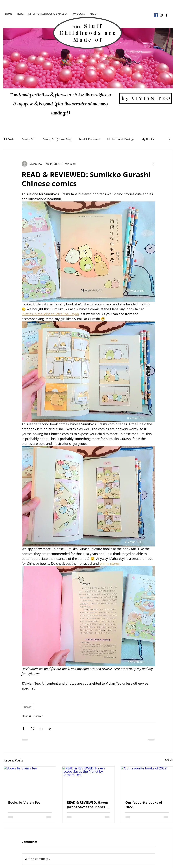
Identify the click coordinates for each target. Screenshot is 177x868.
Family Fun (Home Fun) (57, 139)
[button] (169, 139)
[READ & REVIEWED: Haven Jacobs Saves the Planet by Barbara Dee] (89, 781)
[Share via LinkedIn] (41, 728)
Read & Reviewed (89, 139)
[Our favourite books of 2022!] (147, 781)
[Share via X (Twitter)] (32, 728)
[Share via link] (50, 728)
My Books (148, 139)
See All (169, 760)
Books (28, 707)
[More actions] (153, 164)
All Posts (9, 139)
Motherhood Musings (121, 139)
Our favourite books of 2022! (144, 805)
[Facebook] (156, 15)
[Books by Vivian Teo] (30, 781)
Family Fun (28, 139)
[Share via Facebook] (23, 728)
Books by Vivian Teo (24, 802)
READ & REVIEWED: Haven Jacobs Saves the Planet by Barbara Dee (88, 805)
